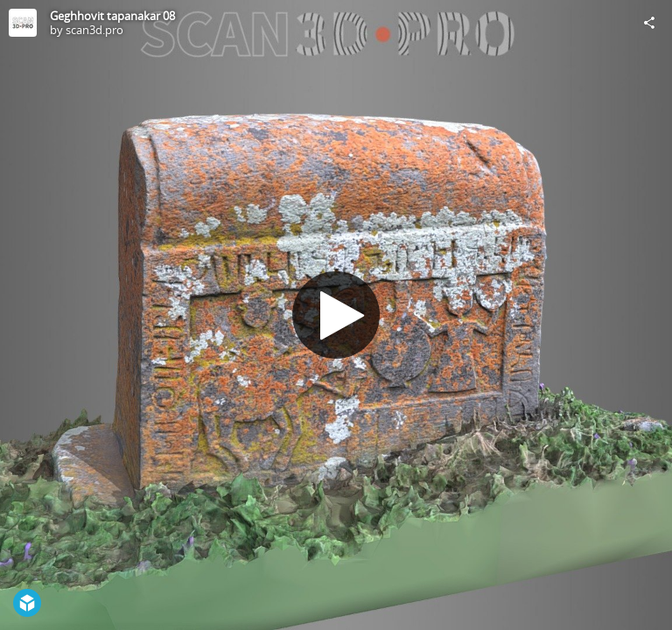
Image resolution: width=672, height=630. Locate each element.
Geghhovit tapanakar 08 (112, 16)
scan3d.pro (94, 30)
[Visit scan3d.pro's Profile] (23, 23)
